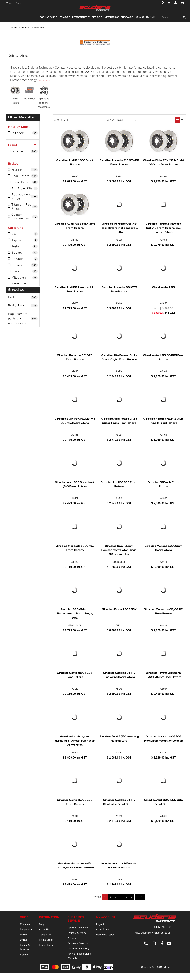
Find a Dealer (46, 940)
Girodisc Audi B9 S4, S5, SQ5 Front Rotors (164, 802)
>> (143, 897)
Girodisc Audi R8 (163, 288)
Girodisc (23, 151)
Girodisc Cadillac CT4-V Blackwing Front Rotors (119, 802)
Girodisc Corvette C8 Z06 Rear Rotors (75, 675)
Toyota (23, 240)
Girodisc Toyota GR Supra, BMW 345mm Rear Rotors (163, 675)
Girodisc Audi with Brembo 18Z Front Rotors (119, 866)
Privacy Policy (46, 945)
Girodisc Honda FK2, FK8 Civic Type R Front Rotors (163, 421)
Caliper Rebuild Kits (23, 217)
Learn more (44, 80)
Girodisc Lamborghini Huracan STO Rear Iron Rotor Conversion (75, 741)
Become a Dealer (105, 935)
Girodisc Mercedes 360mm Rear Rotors (163, 548)
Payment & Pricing (77, 933)
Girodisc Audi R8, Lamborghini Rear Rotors (75, 290)
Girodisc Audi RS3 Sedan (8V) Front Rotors (75, 226)
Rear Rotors (23, 176)
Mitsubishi (23, 278)
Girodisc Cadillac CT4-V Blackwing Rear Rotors (119, 675)
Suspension (26, 929)
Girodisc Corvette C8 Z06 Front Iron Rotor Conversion (164, 739)
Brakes (24, 935)
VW (23, 234)
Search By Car (145, 17)
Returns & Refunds (78, 943)
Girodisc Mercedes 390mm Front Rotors (75, 548)
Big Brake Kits (23, 188)
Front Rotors (23, 170)
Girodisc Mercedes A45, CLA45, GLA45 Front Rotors (75, 866)
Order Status (103, 929)
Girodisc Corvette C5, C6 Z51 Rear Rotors (163, 612)
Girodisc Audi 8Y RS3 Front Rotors (75, 163)
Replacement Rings (23, 197)
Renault (23, 259)
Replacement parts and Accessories (23, 318)
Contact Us (45, 935)
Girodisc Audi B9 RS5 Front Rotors (119, 485)
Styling (24, 940)
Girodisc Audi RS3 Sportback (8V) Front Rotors (75, 485)
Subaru (23, 253)
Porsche (23, 265)
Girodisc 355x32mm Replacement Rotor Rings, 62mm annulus (119, 550)
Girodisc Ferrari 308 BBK (119, 610)
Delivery (72, 938)
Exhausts (25, 924)
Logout (100, 924)
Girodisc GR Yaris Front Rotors (164, 485)
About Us (44, 929)
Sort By (111, 120)
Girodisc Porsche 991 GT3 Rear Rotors (119, 290)
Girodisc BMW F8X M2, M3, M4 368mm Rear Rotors (75, 421)
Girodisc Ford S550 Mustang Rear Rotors (119, 739)
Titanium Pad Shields (23, 207)
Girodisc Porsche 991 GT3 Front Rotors (75, 358)
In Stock (23, 133)
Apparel (24, 955)
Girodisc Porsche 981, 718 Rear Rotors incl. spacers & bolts (119, 228)
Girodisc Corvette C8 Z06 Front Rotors (75, 802)
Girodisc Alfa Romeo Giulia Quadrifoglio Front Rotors (119, 358)
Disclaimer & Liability (78, 948)
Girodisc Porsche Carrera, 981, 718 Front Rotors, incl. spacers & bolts (163, 228)
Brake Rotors (23, 297)
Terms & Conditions (78, 928)
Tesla (23, 246)
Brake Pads (23, 182)
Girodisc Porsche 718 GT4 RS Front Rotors (119, 163)
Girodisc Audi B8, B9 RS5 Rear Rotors (164, 358)
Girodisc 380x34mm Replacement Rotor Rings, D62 (75, 613)
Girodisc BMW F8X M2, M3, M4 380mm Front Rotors (163, 163)
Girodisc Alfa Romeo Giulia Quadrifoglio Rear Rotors (119, 421)
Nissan (23, 271)
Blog (42, 924)
